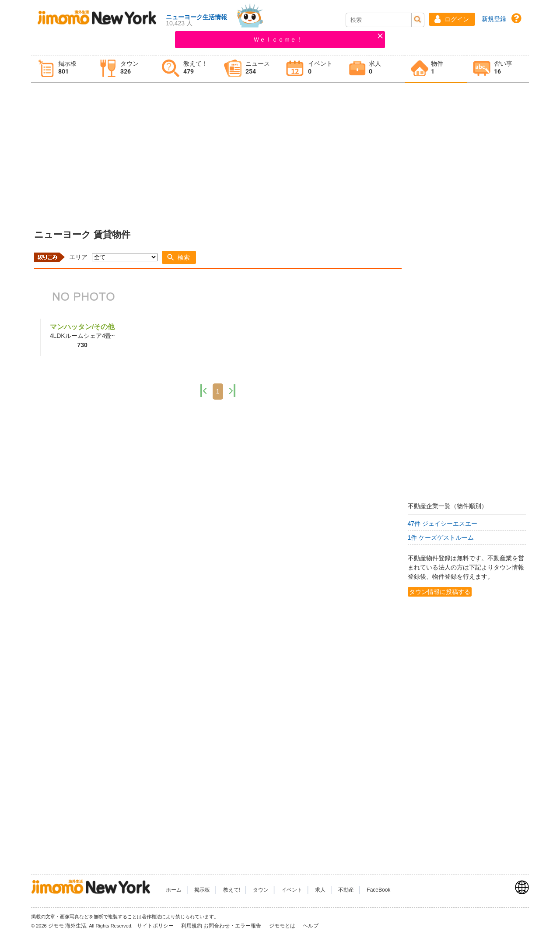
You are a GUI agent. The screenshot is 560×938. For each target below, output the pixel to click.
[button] (452, 19)
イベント (292, 890)
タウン (261, 890)
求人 (320, 890)
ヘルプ (311, 926)
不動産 (346, 890)
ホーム (174, 890)
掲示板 (202, 890)
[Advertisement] (280, 154)
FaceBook (378, 890)
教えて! (232, 890)
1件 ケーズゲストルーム (441, 538)
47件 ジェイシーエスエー (443, 523)
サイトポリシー (156, 926)
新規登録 (494, 19)
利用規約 (192, 926)
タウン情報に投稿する (440, 592)
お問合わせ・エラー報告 (233, 926)
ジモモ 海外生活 (67, 926)
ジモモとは (283, 926)
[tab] (62, 69)
